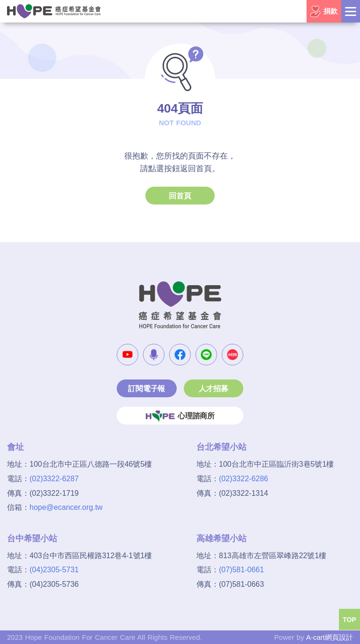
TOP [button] (349, 620)
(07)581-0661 (241, 570)
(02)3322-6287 (54, 479)
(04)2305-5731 (54, 570)
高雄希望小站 (221, 538)
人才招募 (214, 389)
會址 (15, 447)
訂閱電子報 (146, 389)
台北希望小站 (221, 447)
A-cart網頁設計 (330, 637)
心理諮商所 (180, 416)
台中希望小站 (32, 538)
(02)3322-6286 (244, 479)
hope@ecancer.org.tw (66, 507)
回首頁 (180, 196)
